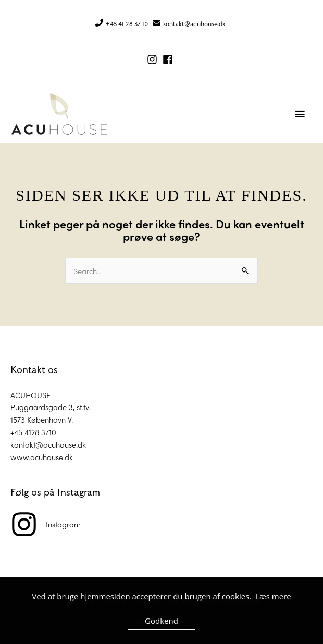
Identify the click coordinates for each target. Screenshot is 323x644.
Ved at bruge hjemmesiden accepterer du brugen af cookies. (144, 596)
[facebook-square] (169, 59)
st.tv (83, 407)
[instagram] (154, 59)
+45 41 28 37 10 (127, 24)
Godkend (161, 621)
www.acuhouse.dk (42, 457)
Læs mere (273, 596)
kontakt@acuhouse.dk (194, 24)
